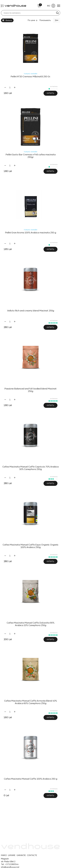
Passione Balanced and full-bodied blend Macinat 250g (30, 390)
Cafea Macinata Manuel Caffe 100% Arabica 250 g (31, 779)
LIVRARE (12, 855)
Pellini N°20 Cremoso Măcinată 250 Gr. (31, 77)
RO (51, 6)
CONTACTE (32, 855)
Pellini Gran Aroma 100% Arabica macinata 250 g (31, 233)
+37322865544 (12, 864)
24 (56, 20)
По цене (31, 20)
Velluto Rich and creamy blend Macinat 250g (31, 311)
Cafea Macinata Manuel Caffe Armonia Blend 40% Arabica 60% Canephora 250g (31, 702)
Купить (50, 93)
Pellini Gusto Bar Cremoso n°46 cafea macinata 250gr (31, 156)
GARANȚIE (21, 855)
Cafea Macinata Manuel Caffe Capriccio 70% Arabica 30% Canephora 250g (30, 468)
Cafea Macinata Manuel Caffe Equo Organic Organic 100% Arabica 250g (31, 546)
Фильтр (7, 20)
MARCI (4, 855)
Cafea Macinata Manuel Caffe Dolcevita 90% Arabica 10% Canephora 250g (31, 624)
